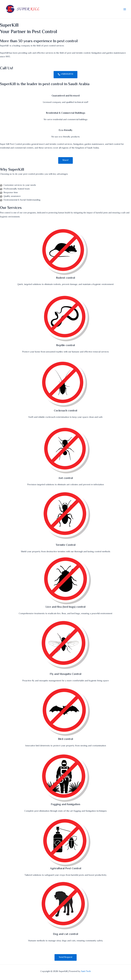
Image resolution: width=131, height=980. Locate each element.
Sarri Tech (86, 971)
